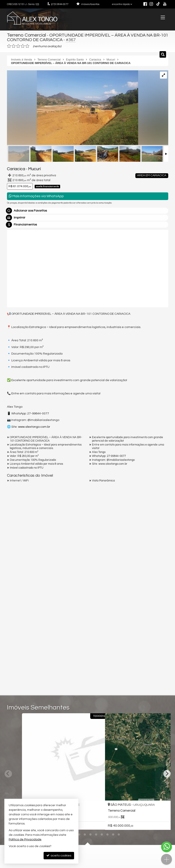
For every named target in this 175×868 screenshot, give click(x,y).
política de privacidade (65, 654)
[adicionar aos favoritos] (81, 791)
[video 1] (88, 267)
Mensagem (17, 580)
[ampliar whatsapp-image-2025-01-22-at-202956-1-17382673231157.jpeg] (73, 108)
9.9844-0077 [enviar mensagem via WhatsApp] (60, 4)
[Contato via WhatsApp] (167, 847)
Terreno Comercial (25, 35)
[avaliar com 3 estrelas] (18, 45)
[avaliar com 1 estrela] (9, 45)
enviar (157, 649)
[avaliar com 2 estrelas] (14, 45)
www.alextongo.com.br (34, 426)
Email (13, 619)
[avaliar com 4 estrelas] (23, 45)
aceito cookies (59, 855)
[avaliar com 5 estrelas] (27, 45)
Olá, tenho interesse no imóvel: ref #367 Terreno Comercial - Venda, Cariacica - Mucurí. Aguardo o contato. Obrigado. (88, 590)
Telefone (15, 634)
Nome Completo (21, 604)
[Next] (167, 755)
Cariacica (15, 168)
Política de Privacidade (25, 839)
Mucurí (31, 168)
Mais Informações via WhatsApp (36, 195)
